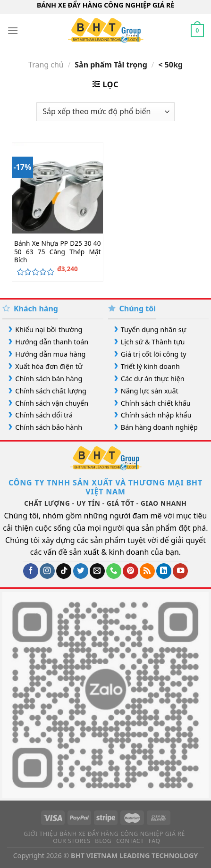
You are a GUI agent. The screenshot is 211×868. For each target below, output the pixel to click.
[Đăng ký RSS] (147, 571)
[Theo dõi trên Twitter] (81, 571)
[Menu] (13, 30)
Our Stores (72, 841)
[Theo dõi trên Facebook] (31, 571)
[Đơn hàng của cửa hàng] (105, 112)
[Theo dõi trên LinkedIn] (164, 571)
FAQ (155, 841)
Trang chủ (46, 65)
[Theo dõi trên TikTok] (64, 571)
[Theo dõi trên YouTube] (180, 571)
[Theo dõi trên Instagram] (47, 571)
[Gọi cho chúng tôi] (114, 571)
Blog (103, 841)
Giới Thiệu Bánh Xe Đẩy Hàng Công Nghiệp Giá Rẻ (104, 834)
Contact (130, 841)
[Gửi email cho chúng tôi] (97, 571)
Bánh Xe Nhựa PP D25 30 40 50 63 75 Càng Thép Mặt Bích (57, 252)
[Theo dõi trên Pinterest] (130, 571)
